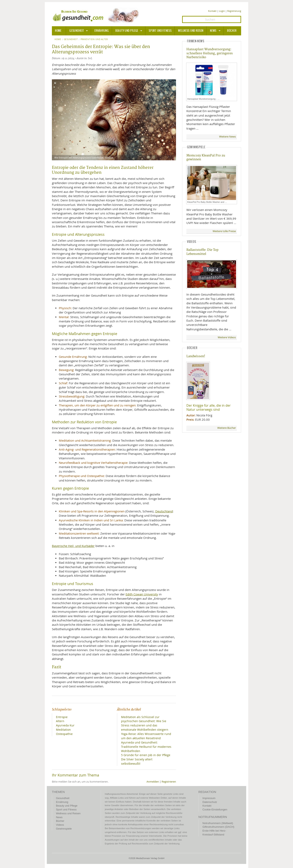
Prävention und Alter (94, 39)
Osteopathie (64, 734)
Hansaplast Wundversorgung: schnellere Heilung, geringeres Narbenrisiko (210, 53)
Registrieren (169, 782)
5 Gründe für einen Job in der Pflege (146, 755)
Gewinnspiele (64, 829)
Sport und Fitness (160, 31)
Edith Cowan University (142, 594)
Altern (60, 721)
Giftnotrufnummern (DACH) (218, 827)
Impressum (209, 798)
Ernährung (102, 31)
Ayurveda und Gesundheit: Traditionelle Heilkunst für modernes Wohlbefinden (146, 747)
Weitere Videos (227, 337)
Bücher (232, 31)
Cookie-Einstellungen (215, 810)
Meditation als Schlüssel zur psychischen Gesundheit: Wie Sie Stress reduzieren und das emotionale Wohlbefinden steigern (145, 723)
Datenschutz (210, 802)
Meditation (63, 730)
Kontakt (212, 11)
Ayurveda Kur (65, 725)
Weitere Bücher (227, 428)
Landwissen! (196, 356)
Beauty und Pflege (127, 31)
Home (58, 39)
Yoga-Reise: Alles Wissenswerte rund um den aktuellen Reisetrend (146, 736)
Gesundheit (77, 31)
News (213, 31)
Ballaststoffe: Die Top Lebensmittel (202, 252)
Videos (60, 825)
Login (222, 11)
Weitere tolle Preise (224, 231)
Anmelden (153, 782)
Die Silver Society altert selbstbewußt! (137, 761)
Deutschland (164, 511)
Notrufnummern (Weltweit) (218, 823)
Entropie (62, 717)
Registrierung (234, 11)
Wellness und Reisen (191, 31)
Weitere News (227, 137)
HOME (58, 31)
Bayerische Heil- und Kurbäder (73, 546)
